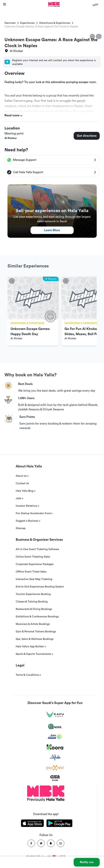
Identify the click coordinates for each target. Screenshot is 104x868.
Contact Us (22, 483)
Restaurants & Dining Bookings (34, 609)
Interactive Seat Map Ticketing (34, 579)
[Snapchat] (51, 843)
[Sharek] (55, 757)
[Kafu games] (55, 715)
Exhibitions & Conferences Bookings (37, 617)
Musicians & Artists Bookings (33, 624)
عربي (95, 4)
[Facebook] (31, 843)
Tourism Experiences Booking (33, 594)
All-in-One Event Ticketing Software (37, 549)
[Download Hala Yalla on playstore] (59, 824)
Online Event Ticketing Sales (33, 557)
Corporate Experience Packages (35, 564)
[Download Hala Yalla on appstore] (32, 824)
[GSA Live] (55, 778)
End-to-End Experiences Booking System (40, 587)
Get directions (87, 136)
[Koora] (55, 747)
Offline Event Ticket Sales (31, 572)
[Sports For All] (55, 768)
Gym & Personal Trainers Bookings (36, 632)
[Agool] (55, 726)
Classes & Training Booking (32, 602)
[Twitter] (41, 843)
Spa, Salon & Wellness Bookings (35, 639)
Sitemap (21, 528)
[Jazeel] (55, 737)
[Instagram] (61, 843)
